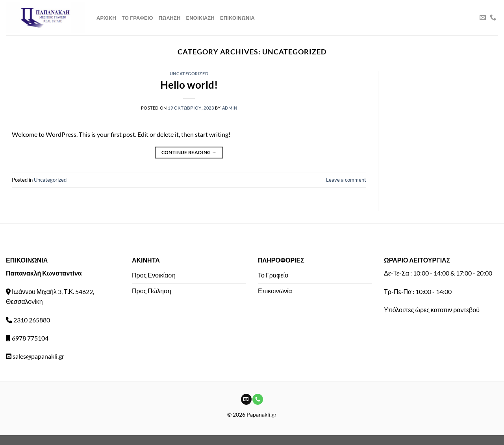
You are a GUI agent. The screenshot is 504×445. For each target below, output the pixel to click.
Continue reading (189, 152)
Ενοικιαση (200, 18)
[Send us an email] (483, 18)
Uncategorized (189, 74)
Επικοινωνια (237, 18)
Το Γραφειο (137, 18)
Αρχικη (106, 18)
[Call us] (493, 18)
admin (230, 108)
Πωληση (170, 18)
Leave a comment (346, 180)
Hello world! (189, 85)
